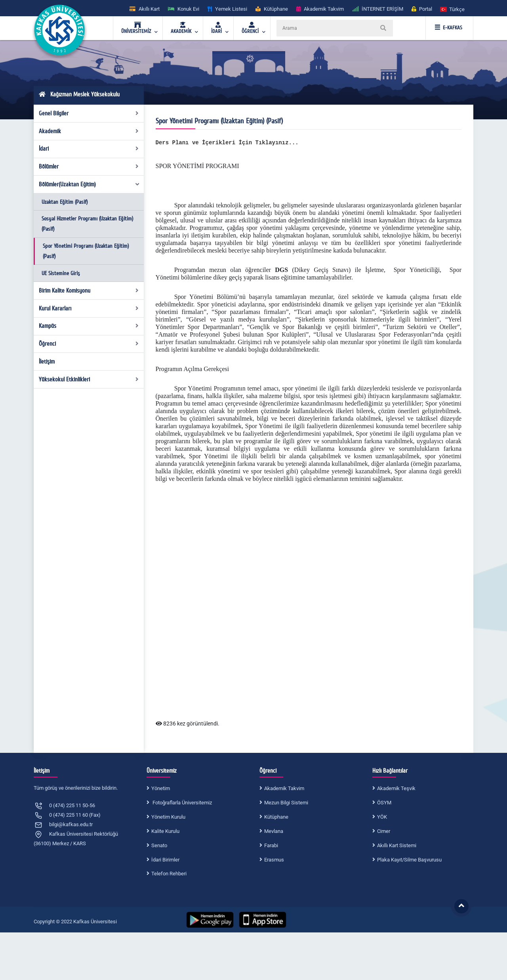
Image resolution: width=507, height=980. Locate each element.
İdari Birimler (165, 860)
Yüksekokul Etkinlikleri (89, 379)
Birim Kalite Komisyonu (89, 291)
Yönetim (161, 788)
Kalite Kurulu (165, 831)
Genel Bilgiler (89, 113)
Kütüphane (276, 817)
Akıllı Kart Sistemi (397, 845)
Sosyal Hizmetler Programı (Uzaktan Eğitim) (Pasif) (87, 224)
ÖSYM (384, 803)
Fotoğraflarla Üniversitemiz (182, 803)
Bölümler (89, 167)
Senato (159, 845)
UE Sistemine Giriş (61, 273)
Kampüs (89, 326)
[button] (453, 9)
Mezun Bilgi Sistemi (286, 803)
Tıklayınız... (277, 143)
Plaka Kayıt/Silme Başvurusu (409, 860)
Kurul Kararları (89, 308)
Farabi (271, 845)
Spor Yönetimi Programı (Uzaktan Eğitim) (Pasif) (86, 251)
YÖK (382, 817)
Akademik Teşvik (396, 788)
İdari (89, 149)
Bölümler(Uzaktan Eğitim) (90, 184)
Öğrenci (89, 344)
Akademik (89, 131)
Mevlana (274, 831)
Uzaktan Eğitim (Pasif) (65, 202)
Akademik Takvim (284, 788)
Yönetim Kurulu (168, 817)
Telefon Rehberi (169, 874)
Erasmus (274, 860)
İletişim (47, 362)
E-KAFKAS (449, 28)
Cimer (384, 831)
